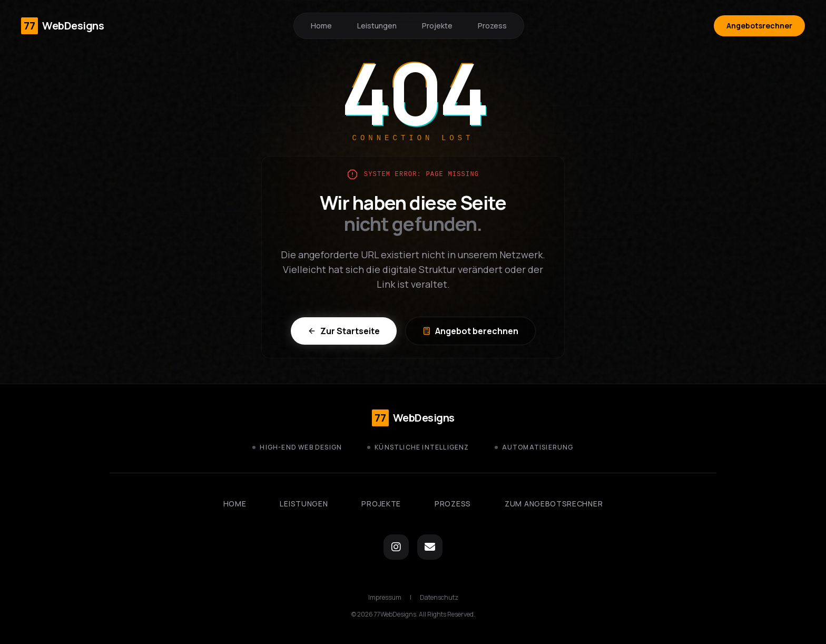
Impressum (385, 598)
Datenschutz (439, 598)
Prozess (492, 26)
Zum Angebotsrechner (554, 504)
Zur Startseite (344, 331)
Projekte (437, 26)
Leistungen (377, 26)
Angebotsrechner (759, 26)
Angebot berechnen (470, 331)
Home (321, 26)
